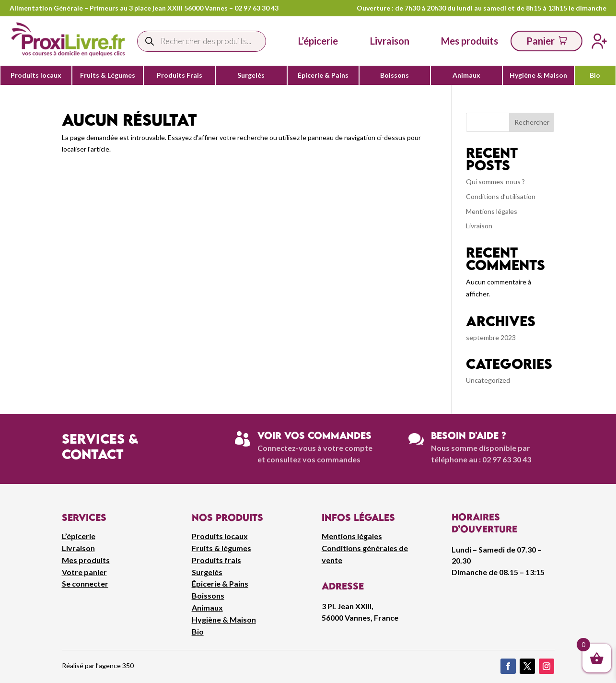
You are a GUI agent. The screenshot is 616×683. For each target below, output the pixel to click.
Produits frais (216, 560)
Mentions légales (492, 211)
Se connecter (85, 583)
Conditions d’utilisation (501, 196)
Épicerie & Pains (323, 75)
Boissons (395, 75)
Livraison (479, 226)
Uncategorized (488, 380)
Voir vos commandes (314, 435)
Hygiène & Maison (538, 75)
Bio (595, 75)
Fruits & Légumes (108, 75)
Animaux (466, 75)
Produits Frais (180, 75)
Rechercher (532, 122)
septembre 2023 (491, 337)
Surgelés (251, 75)
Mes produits (86, 560)
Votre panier (84, 572)
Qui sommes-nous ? (495, 182)
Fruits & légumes (221, 548)
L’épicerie (318, 41)
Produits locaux (36, 75)
